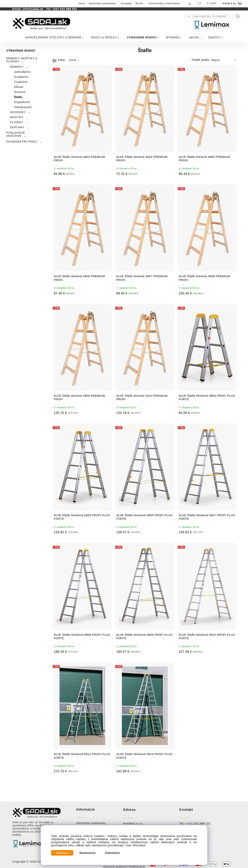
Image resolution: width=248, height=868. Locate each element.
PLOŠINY (17, 122)
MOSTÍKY (17, 117)
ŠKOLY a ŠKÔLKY (104, 37)
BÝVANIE (173, 37)
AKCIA (194, 37)
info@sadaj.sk (34, 9)
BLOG (139, 3)
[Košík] (232, 3)
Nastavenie (88, 853)
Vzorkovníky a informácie (164, 3)
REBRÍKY (17, 67)
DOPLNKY (17, 127)
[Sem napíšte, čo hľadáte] (217, 16)
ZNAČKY (214, 37)
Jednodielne (22, 72)
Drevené (20, 92)
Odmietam (112, 853)
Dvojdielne (21, 77)
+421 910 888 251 (65, 9)
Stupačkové (22, 102)
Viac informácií (136, 845)
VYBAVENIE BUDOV (142, 37)
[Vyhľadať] (188, 16)
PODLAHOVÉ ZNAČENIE (16, 134)
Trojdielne (21, 82)
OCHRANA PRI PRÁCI (22, 142)
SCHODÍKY (18, 112)
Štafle (18, 97)
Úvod (82, 3)
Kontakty (126, 3)
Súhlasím (62, 853)
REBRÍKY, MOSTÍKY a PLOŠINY (22, 60)
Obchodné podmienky (102, 3)
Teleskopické (23, 107)
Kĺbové (19, 87)
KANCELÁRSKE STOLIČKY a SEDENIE (53, 37)
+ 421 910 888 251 (198, 823)
